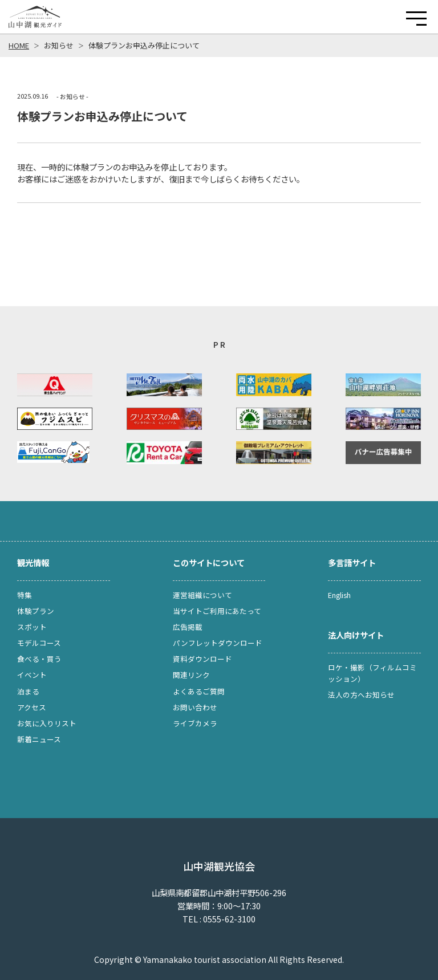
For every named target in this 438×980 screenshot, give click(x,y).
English (339, 595)
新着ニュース (39, 739)
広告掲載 (188, 627)
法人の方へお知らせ (361, 695)
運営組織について (202, 595)
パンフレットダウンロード (218, 643)
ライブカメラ (195, 723)
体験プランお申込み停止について (144, 45)
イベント (32, 675)
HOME (19, 45)
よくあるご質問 (199, 691)
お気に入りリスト (47, 723)
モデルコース (39, 643)
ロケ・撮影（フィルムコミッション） (372, 673)
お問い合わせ (195, 707)
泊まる (28, 691)
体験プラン (36, 611)
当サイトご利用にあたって (217, 611)
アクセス (32, 707)
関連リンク (191, 675)
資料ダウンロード (202, 659)
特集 (25, 595)
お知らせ (59, 45)
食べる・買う (39, 659)
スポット (32, 627)
